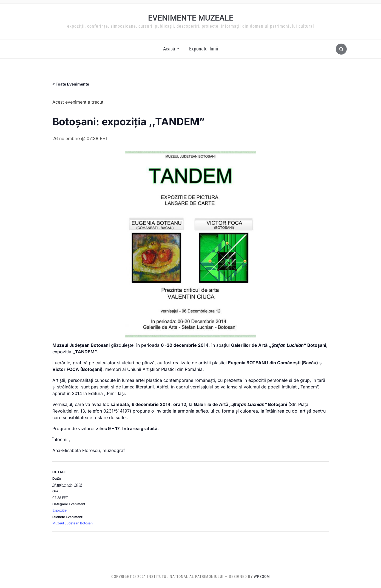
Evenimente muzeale (191, 18)
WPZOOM (262, 576)
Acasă (169, 49)
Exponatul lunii (204, 49)
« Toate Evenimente (71, 84)
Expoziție (59, 510)
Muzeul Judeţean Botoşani (73, 523)
